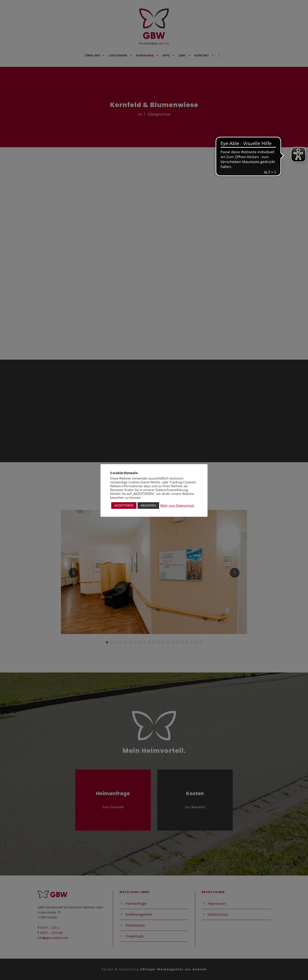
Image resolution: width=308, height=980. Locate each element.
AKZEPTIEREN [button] (124, 505)
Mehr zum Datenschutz (177, 505)
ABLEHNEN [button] (148, 505)
